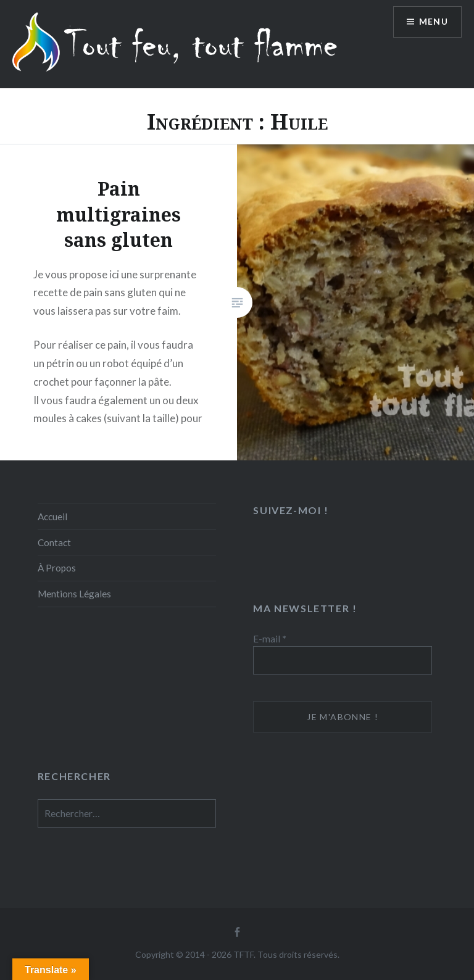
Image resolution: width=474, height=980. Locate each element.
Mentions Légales (74, 594)
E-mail (270, 639)
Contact (54, 542)
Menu (433, 22)
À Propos (57, 568)
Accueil (52, 517)
